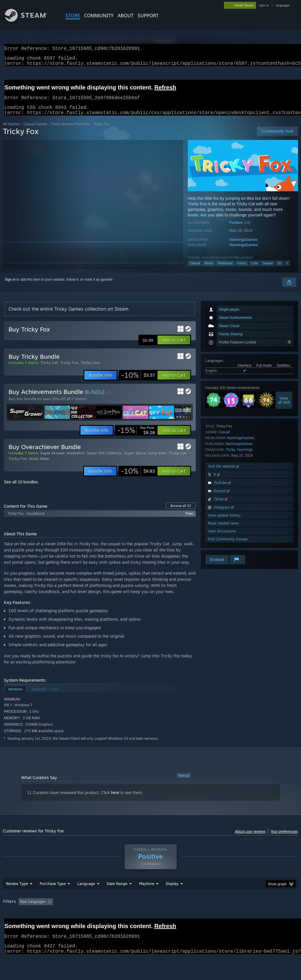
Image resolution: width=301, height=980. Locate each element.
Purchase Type (53, 899)
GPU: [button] (279, 917)
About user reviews (250, 838)
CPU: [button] (259, 917)
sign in (264, 5)
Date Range (117, 899)
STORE (73, 16)
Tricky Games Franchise (70, 131)
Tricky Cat (49, 370)
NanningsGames (244, 247)
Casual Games (35, 131)
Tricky (231, 457)
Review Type (17, 899)
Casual (195, 270)
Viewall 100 (284, 407)
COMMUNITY (99, 16)
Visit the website (224, 473)
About (126, 16)
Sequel (267, 270)
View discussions (222, 538)
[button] (174, 347)
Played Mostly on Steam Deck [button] (180, 917)
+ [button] (287, 270)
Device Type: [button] (15, 925)
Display (172, 899)
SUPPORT (148, 16)
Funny (242, 270)
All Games (11, 131)
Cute (254, 270)
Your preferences (284, 838)
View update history (224, 522)
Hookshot (76, 460)
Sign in (10, 287)
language (283, 5)
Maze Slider (39, 466)
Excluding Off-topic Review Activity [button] (92, 917)
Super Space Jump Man (145, 460)
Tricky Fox (69, 370)
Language (86, 899)
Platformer (225, 270)
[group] (150, 921)
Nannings (245, 457)
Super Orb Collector (104, 460)
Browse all (181, 513)
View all (184, 783)
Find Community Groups (228, 546)
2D (280, 270)
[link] (138, 382)
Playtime (147, 899)
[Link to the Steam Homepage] (31, 20)
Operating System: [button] (229, 917)
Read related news (223, 530)
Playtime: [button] (137, 917)
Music (209, 270)
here (115, 800)
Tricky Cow (91, 370)
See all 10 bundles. (21, 489)
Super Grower (52, 460)
